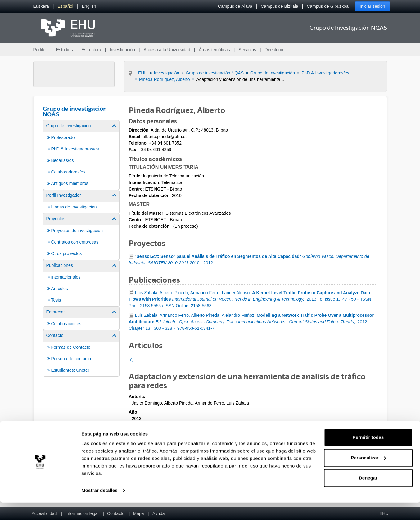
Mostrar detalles (99, 508)
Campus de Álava (235, 6)
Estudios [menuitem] (65, 50)
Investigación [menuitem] (122, 50)
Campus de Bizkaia (280, 6)
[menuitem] (41, 6)
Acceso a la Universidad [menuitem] (167, 50)
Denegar (368, 495)
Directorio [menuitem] (274, 50)
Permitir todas (368, 455)
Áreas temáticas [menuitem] (214, 50)
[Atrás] (131, 360)
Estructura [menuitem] (91, 50)
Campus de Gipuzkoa (328, 6)
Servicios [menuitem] (247, 50)
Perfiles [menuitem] (41, 50)
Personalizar (368, 475)
